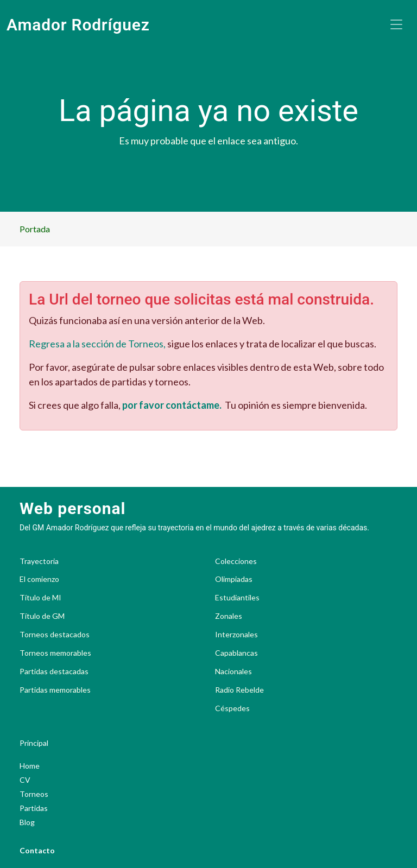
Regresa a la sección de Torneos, (97, 344)
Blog (27, 822)
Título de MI (40, 598)
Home (30, 766)
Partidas (34, 808)
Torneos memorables (55, 653)
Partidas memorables (55, 690)
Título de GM (42, 616)
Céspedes (232, 708)
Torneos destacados (55, 635)
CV (25, 780)
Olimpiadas (234, 579)
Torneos (34, 794)
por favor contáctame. (172, 405)
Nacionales (233, 671)
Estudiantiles (237, 598)
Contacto (37, 850)
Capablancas (236, 653)
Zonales (229, 616)
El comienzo (39, 579)
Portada (35, 229)
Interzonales (236, 635)
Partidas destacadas (54, 671)
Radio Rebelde (239, 690)
